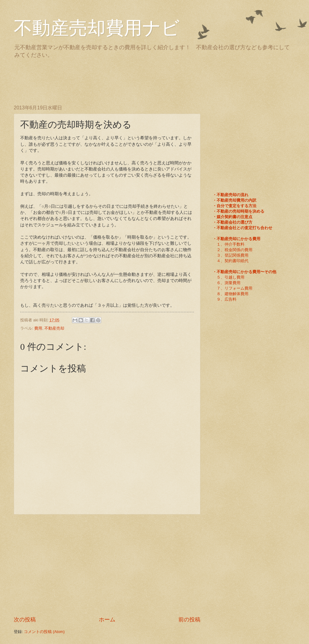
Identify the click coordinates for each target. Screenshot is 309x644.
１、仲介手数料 (231, 244)
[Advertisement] (125, 80)
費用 (38, 328)
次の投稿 (25, 620)
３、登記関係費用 (233, 255)
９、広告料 (227, 299)
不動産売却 (54, 328)
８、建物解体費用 (233, 294)
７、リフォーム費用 (235, 288)
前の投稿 (189, 620)
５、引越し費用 (231, 277)
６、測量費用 (229, 283)
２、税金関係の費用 (235, 250)
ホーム (107, 620)
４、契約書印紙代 (233, 261)
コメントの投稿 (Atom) (44, 632)
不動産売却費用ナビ (97, 28)
